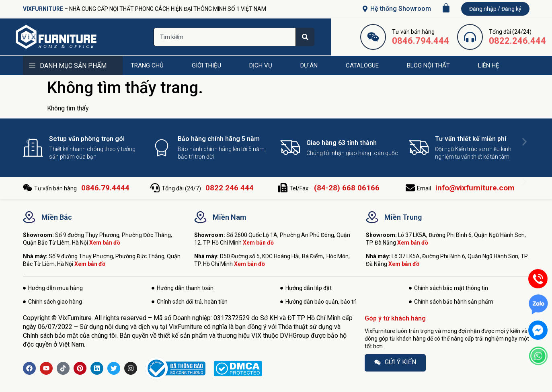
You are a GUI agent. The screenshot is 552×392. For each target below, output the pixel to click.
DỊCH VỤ (261, 65)
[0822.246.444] (470, 37)
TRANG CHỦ (147, 65)
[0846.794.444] (373, 37)
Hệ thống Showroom (401, 9)
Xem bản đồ (105, 243)
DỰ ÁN (309, 65)
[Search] (305, 37)
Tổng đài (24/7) (208, 188)
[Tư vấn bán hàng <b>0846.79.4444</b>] (28, 188)
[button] (28, 142)
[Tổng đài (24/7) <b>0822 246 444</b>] (155, 188)
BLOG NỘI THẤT (428, 65)
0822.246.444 (517, 41)
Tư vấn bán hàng (82, 188)
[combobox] (225, 37)
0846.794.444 (421, 41)
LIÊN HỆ (489, 65)
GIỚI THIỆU (206, 65)
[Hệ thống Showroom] (365, 9)
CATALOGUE (362, 65)
